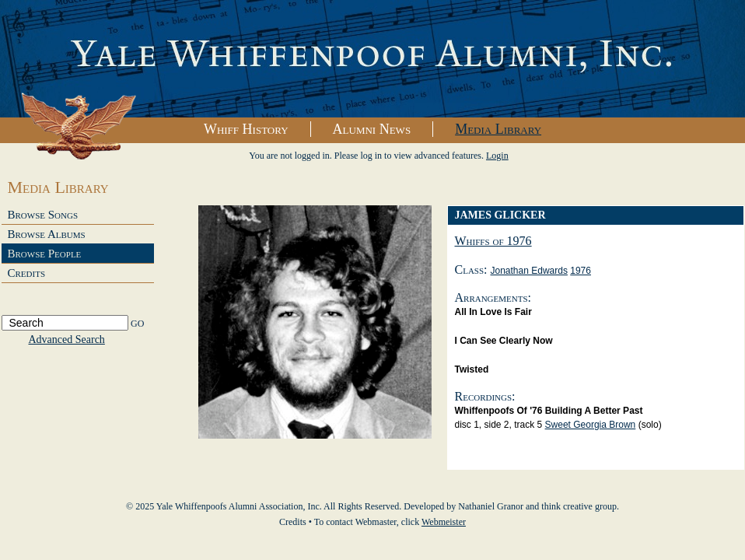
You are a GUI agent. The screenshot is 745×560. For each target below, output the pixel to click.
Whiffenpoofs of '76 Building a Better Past (549, 411)
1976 (581, 271)
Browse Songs (43, 215)
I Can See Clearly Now (504, 341)
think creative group (579, 506)
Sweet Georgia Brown (591, 425)
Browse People (45, 254)
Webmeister (444, 522)
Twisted (472, 369)
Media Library (498, 129)
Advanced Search (67, 339)
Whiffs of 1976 (493, 241)
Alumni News (372, 129)
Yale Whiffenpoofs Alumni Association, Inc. (372, 59)
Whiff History (246, 129)
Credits (27, 273)
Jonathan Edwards (529, 271)
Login (497, 156)
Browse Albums (47, 234)
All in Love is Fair (493, 312)
